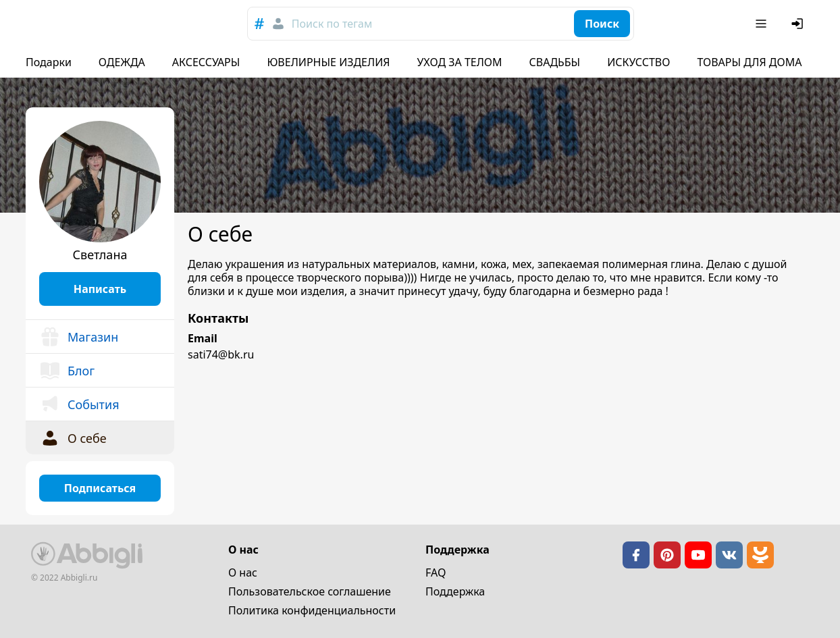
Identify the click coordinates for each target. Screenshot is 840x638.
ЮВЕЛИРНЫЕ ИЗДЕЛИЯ (328, 62)
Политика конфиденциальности (312, 610)
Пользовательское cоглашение (310, 591)
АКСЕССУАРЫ (206, 62)
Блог (67, 371)
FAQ (436, 573)
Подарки (49, 62)
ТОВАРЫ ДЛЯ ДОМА (749, 62)
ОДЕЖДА (122, 62)
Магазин (79, 337)
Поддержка (455, 591)
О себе (73, 438)
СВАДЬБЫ (555, 62)
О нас (243, 573)
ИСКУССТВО (638, 62)
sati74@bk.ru (221, 354)
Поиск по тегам (332, 24)
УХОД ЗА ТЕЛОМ (460, 62)
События (79, 404)
